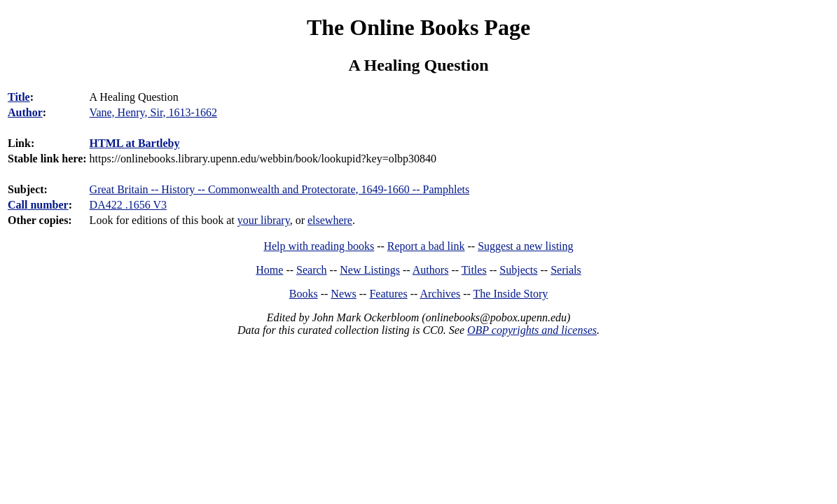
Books (304, 294)
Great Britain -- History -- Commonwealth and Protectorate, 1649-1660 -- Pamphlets (280, 189)
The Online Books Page (418, 27)
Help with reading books (319, 246)
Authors (431, 270)
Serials (566, 270)
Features (388, 294)
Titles (474, 270)
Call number (38, 205)
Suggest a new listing (525, 246)
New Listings (370, 270)
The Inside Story (511, 294)
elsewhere (330, 220)
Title (19, 97)
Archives (440, 294)
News (343, 294)
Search (312, 270)
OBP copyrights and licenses (532, 330)
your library (264, 220)
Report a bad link (426, 246)
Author (25, 112)
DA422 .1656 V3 (128, 205)
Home (269, 270)
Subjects (518, 270)
